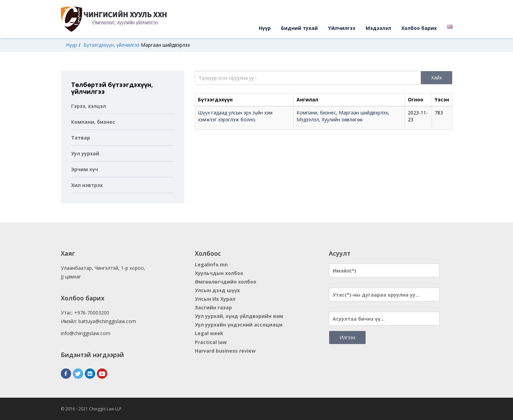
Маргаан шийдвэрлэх (165, 45)
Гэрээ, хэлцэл (88, 106)
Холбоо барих (419, 28)
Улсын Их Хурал (215, 299)
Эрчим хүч (85, 169)
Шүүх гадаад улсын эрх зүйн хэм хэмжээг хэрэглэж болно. (235, 116)
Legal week (209, 333)
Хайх (437, 78)
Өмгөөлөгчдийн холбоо (226, 282)
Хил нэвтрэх (87, 185)
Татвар (81, 138)
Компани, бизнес (93, 122)
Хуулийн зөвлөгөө (342, 119)
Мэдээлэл (378, 28)
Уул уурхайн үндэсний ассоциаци (239, 325)
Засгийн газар (213, 307)
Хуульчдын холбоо (219, 273)
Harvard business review (225, 351)
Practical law (211, 342)
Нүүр (265, 28)
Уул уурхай (85, 153)
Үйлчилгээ (342, 28)
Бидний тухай (299, 28)
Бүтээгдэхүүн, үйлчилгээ (111, 45)
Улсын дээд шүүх (217, 290)
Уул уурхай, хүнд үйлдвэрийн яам (239, 316)
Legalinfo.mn (211, 264)
